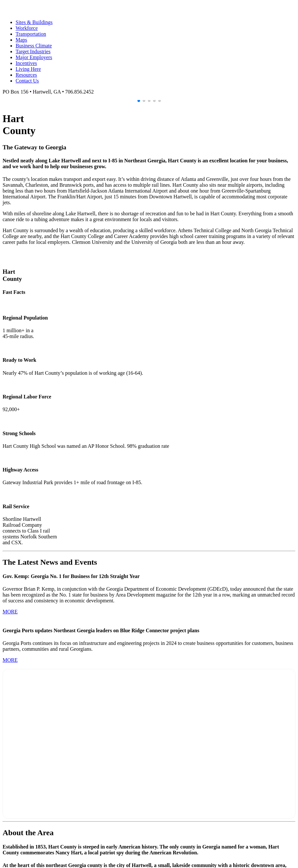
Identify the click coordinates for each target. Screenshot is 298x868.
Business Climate (34, 46)
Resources (26, 75)
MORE (10, 612)
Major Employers (34, 57)
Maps (21, 40)
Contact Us (27, 81)
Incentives (26, 63)
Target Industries (33, 51)
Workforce (27, 28)
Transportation (31, 34)
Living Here (28, 69)
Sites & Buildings (34, 22)
